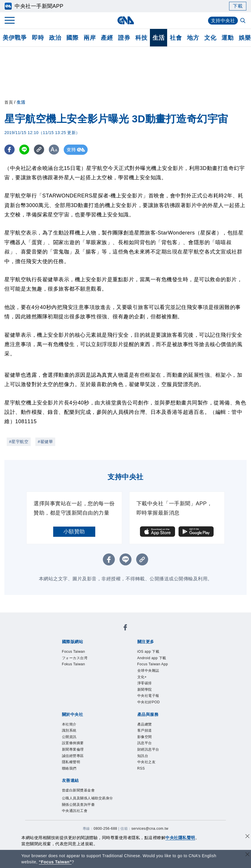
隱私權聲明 (71, 762)
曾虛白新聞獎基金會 (78, 790)
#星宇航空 (19, 442)
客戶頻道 (145, 730)
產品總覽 (145, 724)
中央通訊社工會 (75, 811)
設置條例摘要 (73, 743)
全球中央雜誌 (148, 671)
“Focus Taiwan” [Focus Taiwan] (55, 862)
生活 (159, 38)
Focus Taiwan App (153, 664)
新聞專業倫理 (73, 749)
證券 (124, 38)
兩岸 (90, 38)
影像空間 (145, 737)
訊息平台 (145, 743)
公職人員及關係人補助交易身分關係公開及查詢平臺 (88, 801)
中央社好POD (149, 702)
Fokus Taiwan (73, 664)
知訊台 (143, 756)
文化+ (142, 677)
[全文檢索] (243, 21)
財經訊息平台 (148, 749)
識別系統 (69, 730)
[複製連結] (39, 150)
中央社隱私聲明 (180, 838)
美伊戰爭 (15, 38)
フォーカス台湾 (75, 658)
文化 (210, 38)
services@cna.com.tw (150, 829)
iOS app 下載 (148, 652)
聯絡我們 (69, 768)
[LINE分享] (24, 150)
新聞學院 (145, 690)
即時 (38, 38)
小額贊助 (74, 532)
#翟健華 (45, 442)
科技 (141, 38)
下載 (238, 6)
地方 (193, 38)
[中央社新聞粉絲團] (125, 628)
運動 (227, 38)
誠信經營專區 (73, 756)
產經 (107, 38)
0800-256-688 (105, 829)
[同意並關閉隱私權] (247, 837)
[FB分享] (9, 150)
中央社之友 (147, 762)
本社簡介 (69, 724)
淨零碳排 (145, 683)
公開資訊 (69, 737)
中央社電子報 (148, 696)
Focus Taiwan (73, 652)
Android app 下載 (152, 658)
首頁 (9, 102)
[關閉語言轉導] (247, 855)
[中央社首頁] (125, 20)
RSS (141, 768)
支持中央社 (223, 21)
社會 (176, 38)
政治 (55, 38)
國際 (72, 38)
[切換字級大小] (54, 150)
